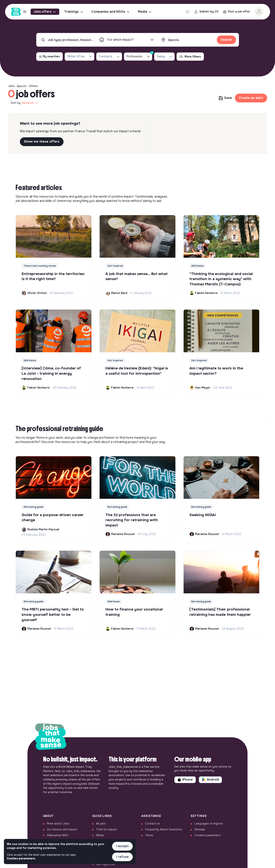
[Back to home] (51, 737)
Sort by (25, 103)
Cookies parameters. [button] (21, 858)
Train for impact (107, 829)
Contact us (153, 824)
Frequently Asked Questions (164, 829)
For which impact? (131, 40)
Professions (139, 56)
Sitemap (200, 829)
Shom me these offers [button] (42, 142)
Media (145, 12)
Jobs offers (45, 12)
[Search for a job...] (187, 12)
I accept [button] (122, 846)
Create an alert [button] (251, 98)
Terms (149, 835)
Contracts (110, 57)
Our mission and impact (62, 829)
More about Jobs (58, 824)
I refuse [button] (122, 857)
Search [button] (226, 40)
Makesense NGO (58, 835)
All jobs (101, 824)
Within (80, 57)
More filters (190, 57)
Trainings (74, 12)
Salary (165, 57)
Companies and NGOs (111, 12)
